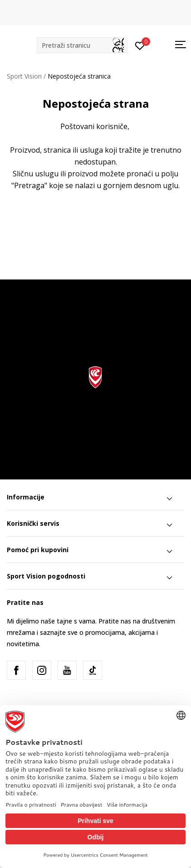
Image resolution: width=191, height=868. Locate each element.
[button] (82, 45)
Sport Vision (24, 76)
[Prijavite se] (140, 45)
